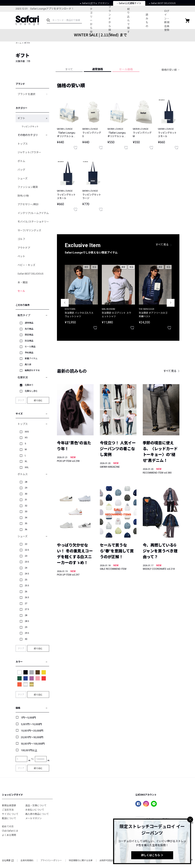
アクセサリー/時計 (28, 204)
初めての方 (8, 827)
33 (26, 512)
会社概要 (8, 861)
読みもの (152, 20)
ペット (21, 256)
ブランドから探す (112, 20)
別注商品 (29, 341)
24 (26, 568)
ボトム (21, 161)
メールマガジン (34, 818)
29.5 (27, 633)
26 (26, 592)
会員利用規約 (27, 861)
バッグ (21, 170)
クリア (21, 400)
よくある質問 (9, 835)
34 (26, 518)
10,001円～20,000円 (32, 731)
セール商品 (30, 347)
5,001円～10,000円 (31, 724)
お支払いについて (35, 810)
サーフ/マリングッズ (29, 230)
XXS (27, 432)
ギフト (21, 118)
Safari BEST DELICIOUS (31, 274)
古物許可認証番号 (108, 861)
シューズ (23, 178)
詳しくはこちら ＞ (152, 855)
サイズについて (10, 814)
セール (21, 291)
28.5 (27, 621)
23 (26, 556)
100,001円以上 (29, 750)
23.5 (27, 562)
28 (26, 482)
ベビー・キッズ (26, 265)
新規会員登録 (9, 805)
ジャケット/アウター (29, 152)
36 (26, 530)
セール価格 (126, 69)
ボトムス (23, 474)
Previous (65, 303)
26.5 (27, 597)
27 (26, 603)
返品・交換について (36, 805)
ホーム (19, 43)
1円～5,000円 (28, 718)
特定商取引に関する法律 (81, 861)
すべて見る (162, 245)
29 (26, 488)
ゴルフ (21, 239)
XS (26, 438)
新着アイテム (31, 359)
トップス (23, 144)
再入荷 (28, 365)
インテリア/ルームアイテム (33, 213)
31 (26, 500)
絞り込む (38, 400)
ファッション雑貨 (28, 187)
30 (26, 494)
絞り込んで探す (132, 20)
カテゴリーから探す (92, 20)
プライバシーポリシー (51, 861)
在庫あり (29, 385)
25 (26, 580)
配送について (9, 818)
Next (171, 303)
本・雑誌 (23, 282)
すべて (69, 69)
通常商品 (29, 323)
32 (26, 506)
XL (26, 461)
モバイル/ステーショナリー (33, 222)
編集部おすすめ (32, 370)
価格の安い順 (169, 70)
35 (26, 523)
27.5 (27, 609)
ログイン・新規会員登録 (173, 21)
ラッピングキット (30, 127)
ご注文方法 (8, 810)
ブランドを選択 (26, 94)
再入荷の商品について (37, 814)
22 (26, 544)
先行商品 (29, 329)
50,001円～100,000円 (33, 744)
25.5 (27, 586)
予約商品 (29, 353)
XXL (27, 467)
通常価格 (97, 69)
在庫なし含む (31, 391)
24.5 (27, 574)
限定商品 (29, 335)
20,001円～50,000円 (32, 737)
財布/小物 (23, 196)
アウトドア (24, 248)
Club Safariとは (10, 831)
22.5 (27, 550)
